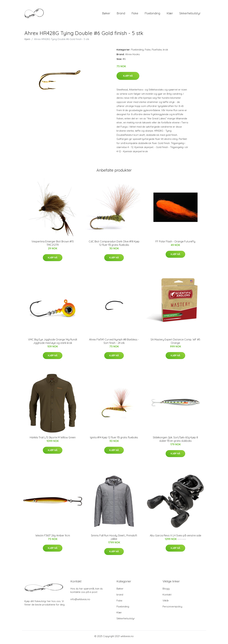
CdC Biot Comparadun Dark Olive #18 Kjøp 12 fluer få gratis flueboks (114, 245)
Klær (170, 14)
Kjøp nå (128, 78)
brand (121, 14)
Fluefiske (157, 52)
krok (165, 52)
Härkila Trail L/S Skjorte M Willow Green (53, 440)
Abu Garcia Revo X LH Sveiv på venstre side (175, 538)
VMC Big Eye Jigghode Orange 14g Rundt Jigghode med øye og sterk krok (53, 343)
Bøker (106, 14)
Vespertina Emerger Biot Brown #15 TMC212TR (53, 245)
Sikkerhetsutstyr (190, 14)
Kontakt (167, 597)
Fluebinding (152, 14)
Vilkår (166, 603)
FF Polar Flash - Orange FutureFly (175, 244)
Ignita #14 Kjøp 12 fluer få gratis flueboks (114, 440)
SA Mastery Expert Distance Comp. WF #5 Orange (175, 343)
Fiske (135, 14)
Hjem (27, 41)
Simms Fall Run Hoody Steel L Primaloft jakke (114, 539)
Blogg (166, 591)
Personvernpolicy (172, 609)
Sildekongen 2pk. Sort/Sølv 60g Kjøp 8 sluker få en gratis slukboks (175, 441)
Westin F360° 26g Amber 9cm (53, 538)
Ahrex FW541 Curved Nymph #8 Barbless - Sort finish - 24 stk (114, 343)
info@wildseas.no (80, 602)
